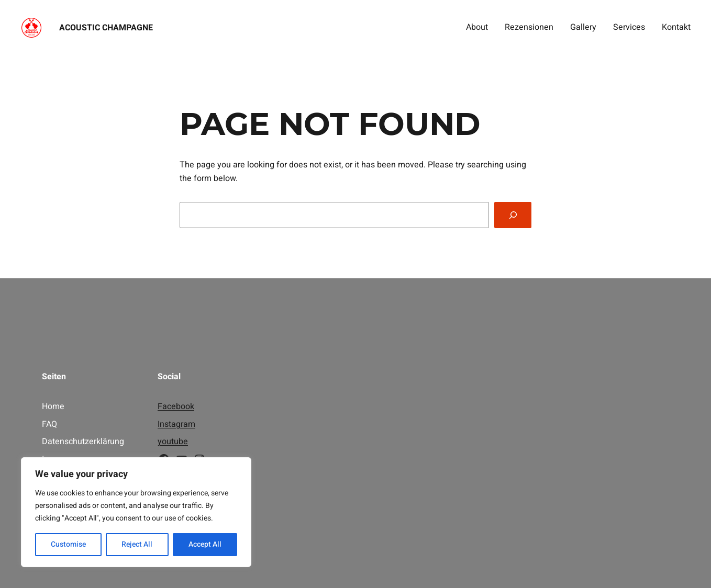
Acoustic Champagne (106, 28)
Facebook (176, 406)
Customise (68, 544)
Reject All (137, 544)
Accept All (205, 544)
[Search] (513, 215)
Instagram (176, 424)
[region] (136, 512)
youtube (173, 442)
